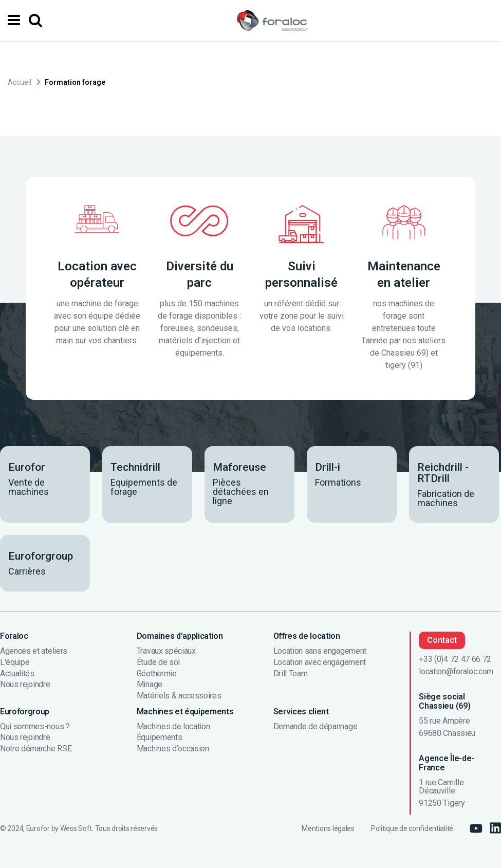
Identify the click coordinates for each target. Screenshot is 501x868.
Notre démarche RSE (36, 749)
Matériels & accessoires (179, 696)
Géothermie (157, 674)
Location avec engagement (320, 662)
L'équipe (15, 662)
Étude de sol (158, 662)
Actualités (17, 674)
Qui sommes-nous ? (35, 727)
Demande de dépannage (316, 727)
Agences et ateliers (34, 652)
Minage (150, 685)
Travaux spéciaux (166, 652)
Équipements (159, 737)
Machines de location (173, 727)
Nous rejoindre (25, 685)
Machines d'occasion (173, 749)
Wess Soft (76, 828)
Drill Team (291, 674)
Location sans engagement (320, 652)
